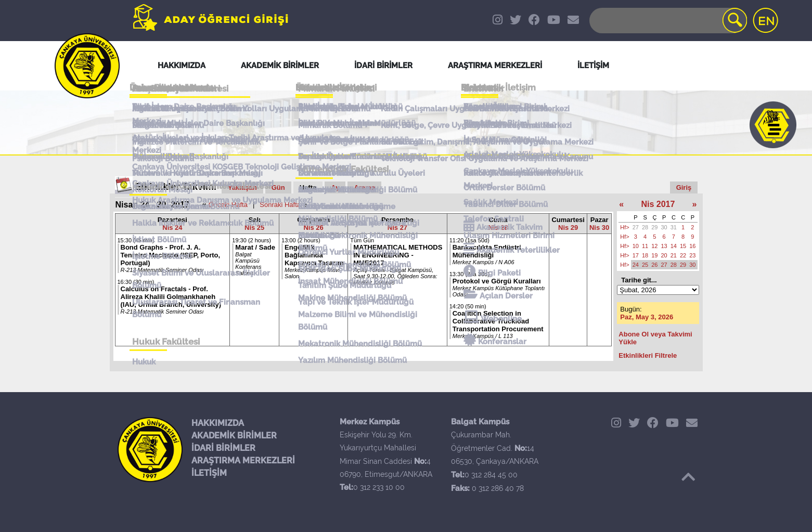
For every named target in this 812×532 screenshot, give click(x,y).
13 (664, 246)
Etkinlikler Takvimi (176, 187)
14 (674, 246)
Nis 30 (599, 228)
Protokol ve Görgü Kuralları (497, 281)
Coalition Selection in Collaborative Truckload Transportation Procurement (498, 321)
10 (636, 246)
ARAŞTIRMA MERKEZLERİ (243, 460)
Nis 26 (313, 228)
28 (645, 227)
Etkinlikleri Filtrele (648, 355)
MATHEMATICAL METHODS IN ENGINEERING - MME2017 (398, 255)
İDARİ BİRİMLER (223, 448)
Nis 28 (498, 228)
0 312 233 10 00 (379, 487)
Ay (335, 187)
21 (674, 255)
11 (645, 246)
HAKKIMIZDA (218, 423)
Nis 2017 (658, 204)
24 (636, 265)
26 (654, 265)
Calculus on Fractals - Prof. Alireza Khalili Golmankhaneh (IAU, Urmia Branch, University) (171, 297)
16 (692, 246)
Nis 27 (397, 228)
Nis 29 (568, 228)
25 (645, 265)
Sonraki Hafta (280, 205)
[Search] (667, 21)
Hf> (624, 227)
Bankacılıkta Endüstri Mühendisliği (487, 251)
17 (636, 255)
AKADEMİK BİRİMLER (234, 436)
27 (636, 227)
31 (674, 227)
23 (692, 255)
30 (664, 227)
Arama (364, 187)
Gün (278, 187)
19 (654, 255)
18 (645, 255)
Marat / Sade (255, 247)
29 (654, 227)
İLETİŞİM (209, 473)
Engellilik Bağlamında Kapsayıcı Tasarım (314, 255)
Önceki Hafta (228, 205)
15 (683, 246)
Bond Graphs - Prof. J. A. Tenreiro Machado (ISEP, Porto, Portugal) (171, 255)
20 (664, 255)
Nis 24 (172, 228)
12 (654, 246)
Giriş (684, 187)
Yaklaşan (242, 187)
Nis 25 (254, 228)
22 (683, 255)
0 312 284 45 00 (491, 475)
